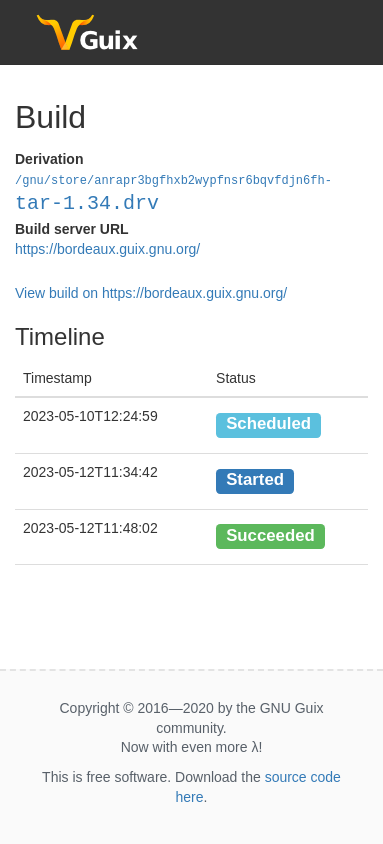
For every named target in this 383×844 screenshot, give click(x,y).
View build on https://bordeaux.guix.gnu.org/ (151, 292)
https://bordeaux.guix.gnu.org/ (107, 248)
